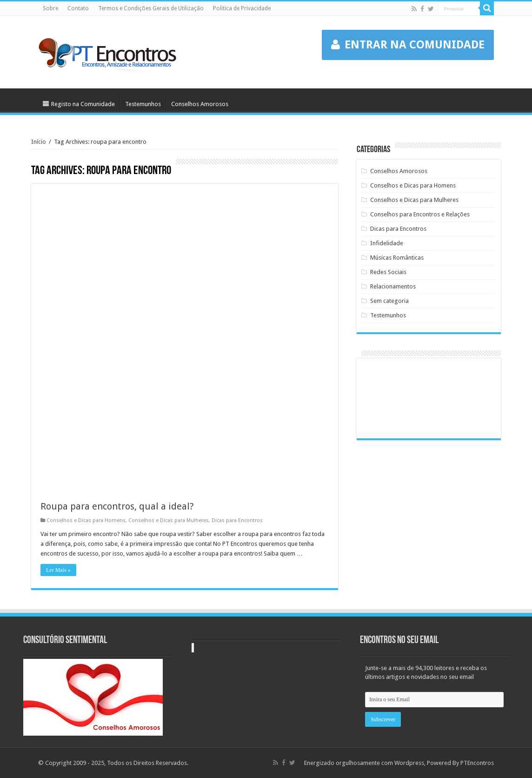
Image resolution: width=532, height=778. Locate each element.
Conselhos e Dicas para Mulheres (169, 520)
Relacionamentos (393, 286)
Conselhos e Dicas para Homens (86, 520)
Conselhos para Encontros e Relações (420, 214)
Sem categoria (389, 301)
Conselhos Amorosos (200, 104)
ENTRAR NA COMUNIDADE (408, 45)
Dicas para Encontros (237, 520)
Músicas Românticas (397, 258)
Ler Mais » (58, 570)
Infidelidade (387, 243)
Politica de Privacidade (242, 8)
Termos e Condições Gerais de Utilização (151, 8)
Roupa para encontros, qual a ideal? (117, 506)
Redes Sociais (388, 272)
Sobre (50, 8)
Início (39, 142)
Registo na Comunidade (79, 104)
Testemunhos (143, 104)
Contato (78, 8)
